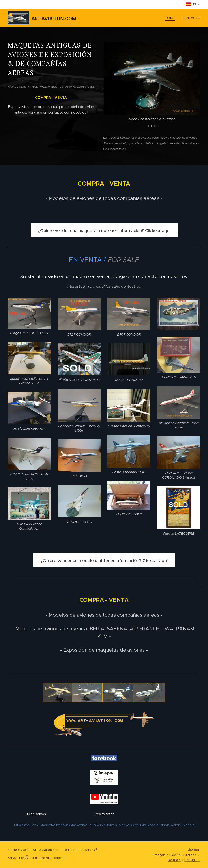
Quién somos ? (37, 814)
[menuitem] (171, 18)
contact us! (131, 286)
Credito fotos (104, 814)
